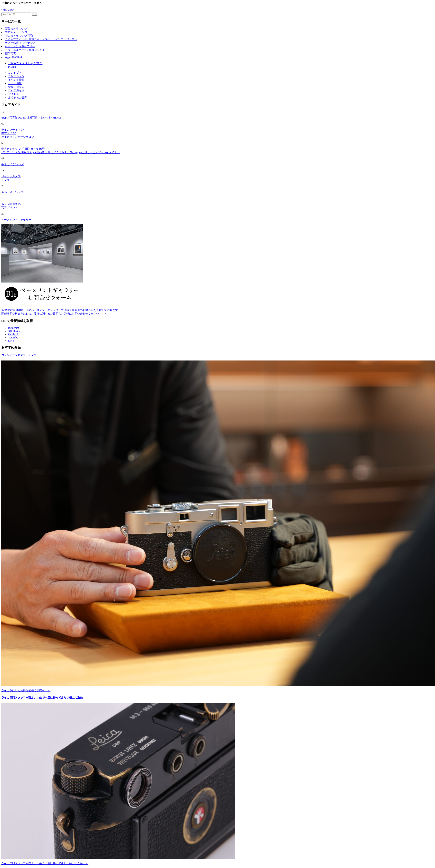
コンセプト (15, 73)
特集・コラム (16, 87)
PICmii (12, 67)
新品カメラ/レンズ (16, 29)
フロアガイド (16, 90)
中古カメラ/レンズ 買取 (19, 36)
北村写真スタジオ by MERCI (25, 63)
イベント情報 (16, 80)
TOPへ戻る (8, 10)
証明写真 (11, 53)
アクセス (14, 94)
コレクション (16, 76)
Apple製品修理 (14, 57)
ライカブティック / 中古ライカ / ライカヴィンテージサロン (41, 39)
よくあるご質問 (18, 98)
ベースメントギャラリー (20, 46)
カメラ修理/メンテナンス (20, 43)
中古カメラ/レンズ (16, 32)
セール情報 (15, 83)
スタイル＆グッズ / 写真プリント (25, 50)
